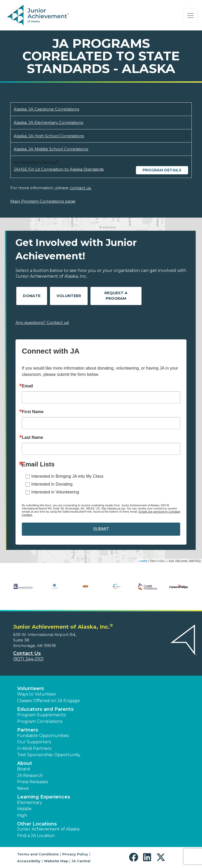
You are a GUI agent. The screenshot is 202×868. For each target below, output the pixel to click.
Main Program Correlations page (43, 201)
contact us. (81, 188)
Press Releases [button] (32, 782)
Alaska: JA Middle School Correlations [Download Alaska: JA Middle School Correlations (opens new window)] (51, 149)
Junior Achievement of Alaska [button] (48, 829)
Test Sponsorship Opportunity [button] (49, 755)
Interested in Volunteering (55, 492)
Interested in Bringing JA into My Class (67, 476)
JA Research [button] (30, 775)
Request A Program (116, 296)
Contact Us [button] (27, 653)
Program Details (162, 170)
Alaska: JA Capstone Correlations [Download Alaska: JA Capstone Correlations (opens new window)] (46, 109)
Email (27, 386)
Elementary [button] (30, 803)
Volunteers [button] (31, 688)
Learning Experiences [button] (44, 797)
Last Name (32, 438)
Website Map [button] (56, 861)
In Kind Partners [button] (34, 748)
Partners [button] (28, 730)
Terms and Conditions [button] (38, 854)
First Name (33, 412)
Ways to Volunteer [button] (37, 694)
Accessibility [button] (29, 861)
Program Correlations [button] (40, 721)
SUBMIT (101, 529)
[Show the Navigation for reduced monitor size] (190, 15)
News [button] (23, 788)
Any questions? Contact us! (42, 322)
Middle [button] (24, 809)
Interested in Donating (52, 484)
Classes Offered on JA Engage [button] (49, 701)
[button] (135, 857)
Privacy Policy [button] (75, 854)
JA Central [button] (81, 861)
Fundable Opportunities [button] (43, 736)
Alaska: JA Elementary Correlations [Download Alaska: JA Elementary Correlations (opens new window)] (48, 122)
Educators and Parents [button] (45, 709)
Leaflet (143, 561)
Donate (32, 296)
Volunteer (69, 296)
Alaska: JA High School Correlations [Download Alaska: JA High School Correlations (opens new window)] (49, 136)
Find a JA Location (36, 836)
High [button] (22, 815)
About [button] (25, 763)
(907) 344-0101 (28, 659)
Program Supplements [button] (41, 715)
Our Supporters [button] (34, 742)
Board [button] (24, 769)
